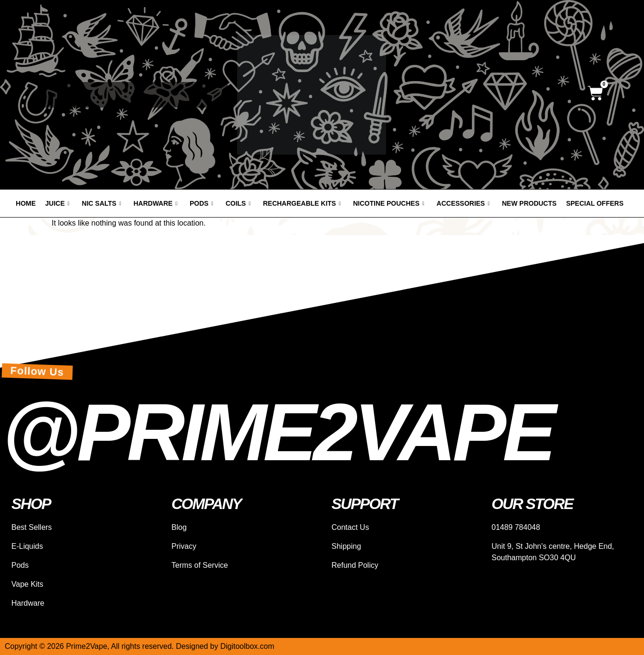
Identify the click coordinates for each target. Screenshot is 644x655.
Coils (238, 203)
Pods (202, 203)
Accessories (463, 203)
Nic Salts (102, 203)
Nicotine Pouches (389, 203)
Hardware (155, 203)
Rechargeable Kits (302, 203)
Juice (57, 203)
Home (26, 203)
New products (529, 203)
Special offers (595, 203)
